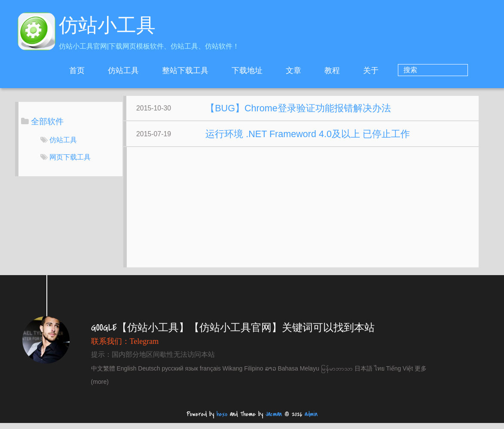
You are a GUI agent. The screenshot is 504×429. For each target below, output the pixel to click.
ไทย (379, 374)
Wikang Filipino (243, 374)
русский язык (180, 374)
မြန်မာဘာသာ (337, 374)
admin (311, 420)
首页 (112, 70)
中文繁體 (103, 374)
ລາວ (271, 374)
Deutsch (149, 374)
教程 (367, 70)
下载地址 (282, 70)
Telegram (144, 347)
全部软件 (47, 121)
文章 (328, 70)
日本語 (363, 374)
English (127, 374)
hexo (222, 420)
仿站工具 (158, 70)
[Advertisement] (311, 218)
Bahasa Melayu (298, 374)
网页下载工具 (70, 157)
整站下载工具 (220, 70)
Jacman (274, 420)
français (210, 374)
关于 (406, 70)
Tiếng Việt (400, 374)
